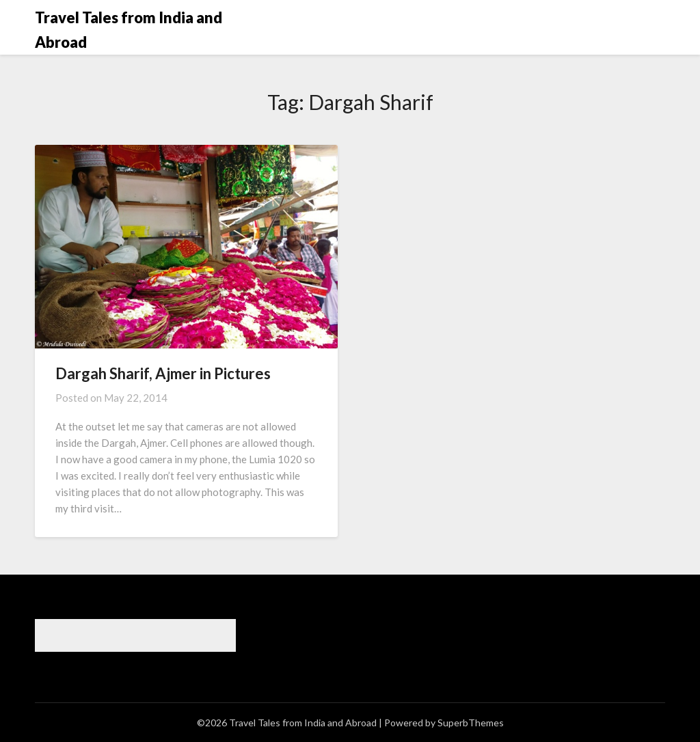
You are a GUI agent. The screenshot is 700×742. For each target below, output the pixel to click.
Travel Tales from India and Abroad (129, 30)
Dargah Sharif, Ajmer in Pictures (163, 373)
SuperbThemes (471, 723)
